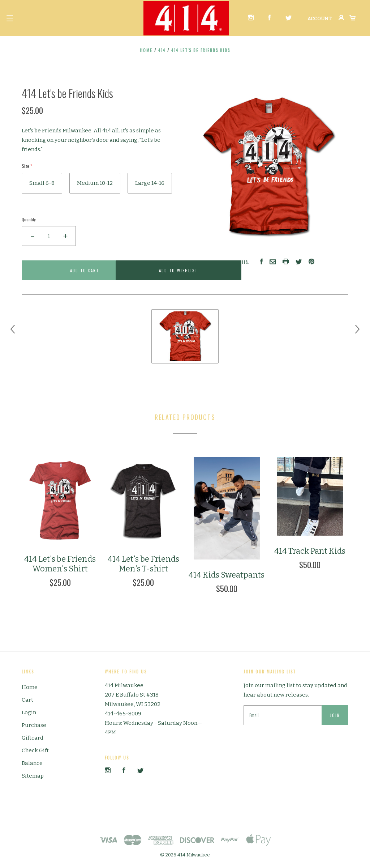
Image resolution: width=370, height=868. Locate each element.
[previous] (13, 329)
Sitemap (33, 776)
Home (146, 50)
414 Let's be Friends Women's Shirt (60, 564)
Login (29, 712)
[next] (357, 329)
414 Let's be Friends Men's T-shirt (143, 564)
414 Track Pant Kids (310, 551)
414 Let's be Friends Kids (201, 50)
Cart (27, 700)
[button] (10, 18)
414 (162, 50)
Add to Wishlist (143, 271)
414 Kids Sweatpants (227, 575)
